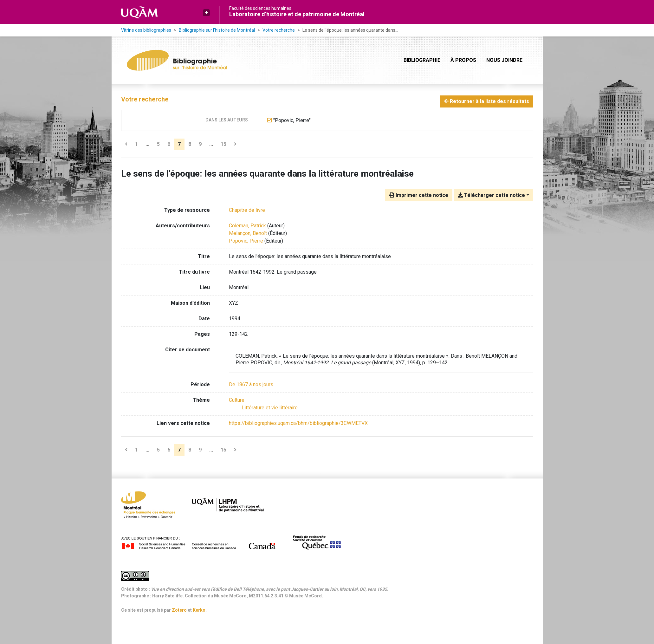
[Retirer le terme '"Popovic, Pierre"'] (292, 120)
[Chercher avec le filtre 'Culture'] (237, 400)
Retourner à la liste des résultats (487, 101)
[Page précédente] (126, 144)
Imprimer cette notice (419, 195)
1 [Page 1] (136, 144)
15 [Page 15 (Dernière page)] (223, 144)
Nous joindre (504, 60)
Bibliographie (422, 60)
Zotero (179, 610)
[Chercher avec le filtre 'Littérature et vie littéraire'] (270, 408)
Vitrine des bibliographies (146, 30)
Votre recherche (279, 30)
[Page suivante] (235, 144)
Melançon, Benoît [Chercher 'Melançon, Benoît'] (248, 233)
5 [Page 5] (158, 144)
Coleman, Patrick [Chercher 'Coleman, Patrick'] (247, 226)
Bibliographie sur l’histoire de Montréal (217, 30)
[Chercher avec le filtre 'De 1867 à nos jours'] (251, 384)
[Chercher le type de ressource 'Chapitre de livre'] (247, 210)
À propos (463, 60)
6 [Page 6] (169, 144)
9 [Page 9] (200, 144)
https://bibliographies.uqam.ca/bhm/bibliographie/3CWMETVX (298, 423)
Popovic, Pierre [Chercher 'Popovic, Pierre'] (246, 241)
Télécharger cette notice (491, 195)
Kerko (199, 610)
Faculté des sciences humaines (260, 8)
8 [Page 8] (190, 144)
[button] (206, 13)
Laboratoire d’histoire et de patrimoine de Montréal (297, 14)
